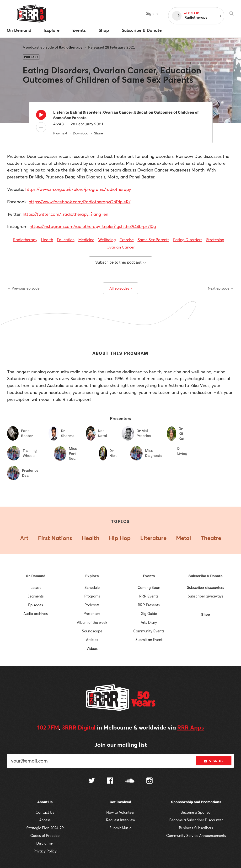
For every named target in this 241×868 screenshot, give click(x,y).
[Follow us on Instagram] (150, 781)
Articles (92, 640)
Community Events (149, 631)
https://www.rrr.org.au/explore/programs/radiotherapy (78, 189)
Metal (184, 538)
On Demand (36, 576)
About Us (45, 802)
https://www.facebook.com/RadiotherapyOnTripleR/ (80, 202)
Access (45, 820)
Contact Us (45, 812)
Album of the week (92, 622)
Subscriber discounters (206, 587)
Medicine (86, 240)
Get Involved (120, 802)
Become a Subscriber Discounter (196, 820)
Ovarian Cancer (121, 247)
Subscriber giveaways (206, 596)
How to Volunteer (120, 812)
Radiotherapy (71, 47)
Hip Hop (120, 538)
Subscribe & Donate (206, 576)
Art (24, 538)
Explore (92, 576)
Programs (92, 596)
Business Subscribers (196, 828)
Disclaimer (45, 843)
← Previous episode (23, 288)
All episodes (120, 288)
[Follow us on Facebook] (110, 781)
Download (81, 133)
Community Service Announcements (196, 835)
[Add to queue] (41, 127)
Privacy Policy (45, 851)
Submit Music (120, 828)
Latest (36, 587)
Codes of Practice (45, 835)
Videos (92, 648)
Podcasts (92, 605)
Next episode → (221, 288)
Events (149, 576)
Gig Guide (149, 614)
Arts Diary (149, 622)
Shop (206, 614)
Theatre (211, 538)
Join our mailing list (121, 745)
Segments (36, 596)
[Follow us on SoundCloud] (130, 781)
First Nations (55, 538)
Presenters (92, 614)
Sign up (214, 761)
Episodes (36, 605)
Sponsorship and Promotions (196, 802)
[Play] (41, 116)
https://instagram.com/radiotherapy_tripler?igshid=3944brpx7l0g (93, 226)
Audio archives (36, 614)
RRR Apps (191, 727)
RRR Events (149, 596)
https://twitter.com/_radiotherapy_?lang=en (65, 214)
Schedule (92, 587)
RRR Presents (149, 605)
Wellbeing (107, 240)
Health (47, 240)
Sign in (152, 13)
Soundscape (92, 631)
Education (66, 240)
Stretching (215, 240)
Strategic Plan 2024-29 (45, 828)
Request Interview (120, 820)
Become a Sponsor (196, 812)
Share (99, 133)
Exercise (127, 240)
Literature (153, 538)
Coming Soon (149, 587)
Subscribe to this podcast (120, 262)
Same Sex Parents (153, 240)
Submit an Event (149, 640)
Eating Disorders (188, 240)
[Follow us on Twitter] (92, 781)
